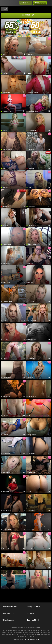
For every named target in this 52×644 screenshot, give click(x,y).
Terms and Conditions (9, 607)
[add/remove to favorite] (3, 39)
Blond (5, 9)
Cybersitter (31, 637)
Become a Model (33, 620)
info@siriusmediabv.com (32, 639)
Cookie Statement (8, 613)
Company (30, 613)
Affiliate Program (8, 620)
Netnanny (23, 637)
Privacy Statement (34, 607)
